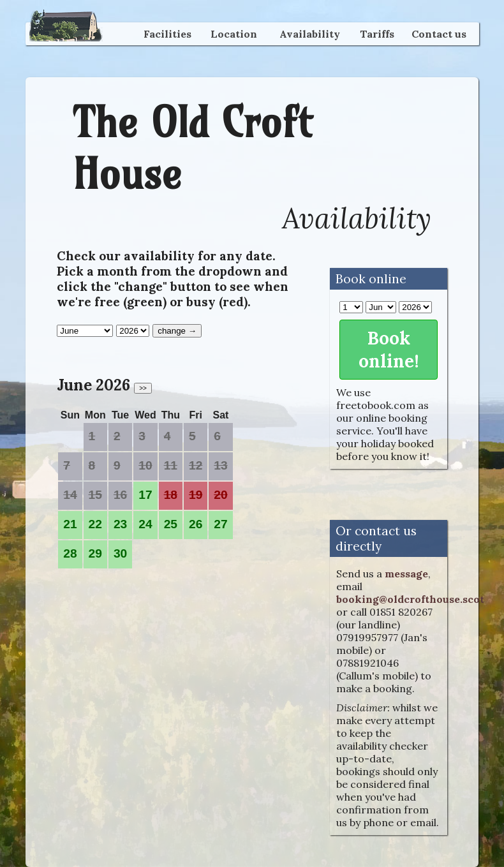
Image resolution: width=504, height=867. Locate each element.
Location (234, 34)
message (406, 574)
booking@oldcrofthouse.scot (410, 599)
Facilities (167, 34)
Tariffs (377, 34)
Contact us (439, 34)
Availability (310, 34)
